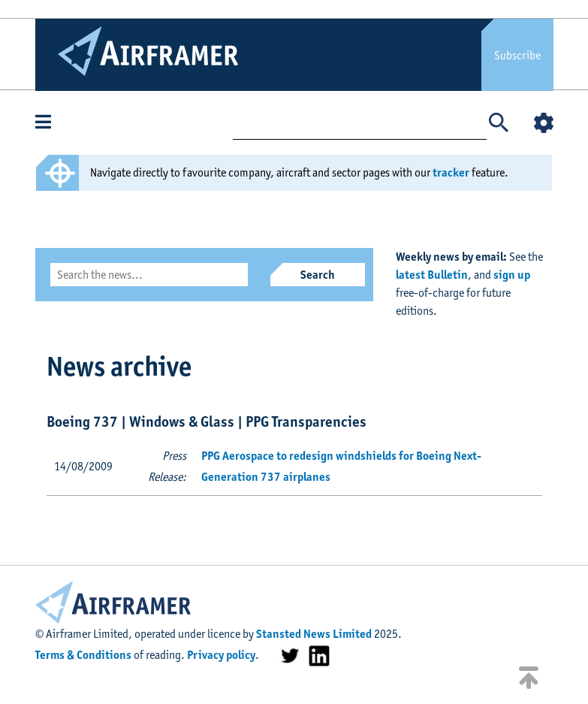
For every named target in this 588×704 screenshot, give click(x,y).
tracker (451, 172)
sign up (512, 275)
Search (318, 275)
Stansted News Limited (314, 634)
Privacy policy (221, 655)
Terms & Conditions (83, 655)
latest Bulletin (432, 275)
